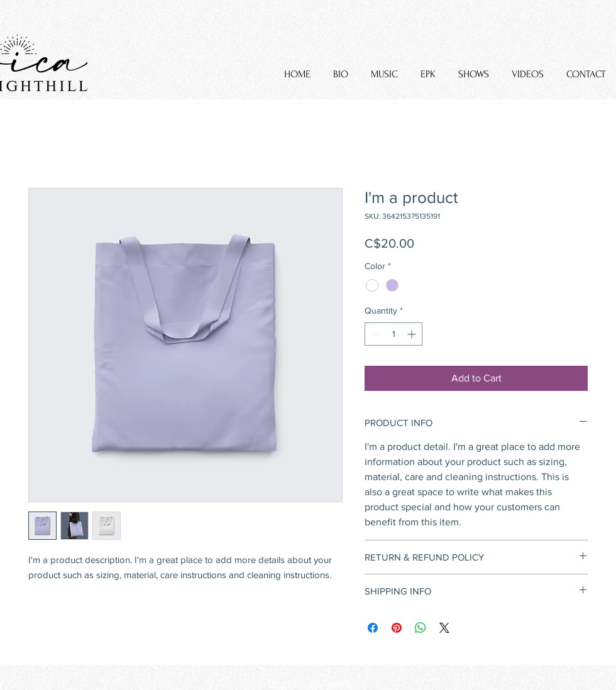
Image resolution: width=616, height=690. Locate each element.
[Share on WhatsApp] (421, 628)
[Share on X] (444, 628)
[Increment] (413, 334)
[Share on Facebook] (373, 628)
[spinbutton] (393, 334)
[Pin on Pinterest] (397, 628)
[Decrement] (374, 334)
